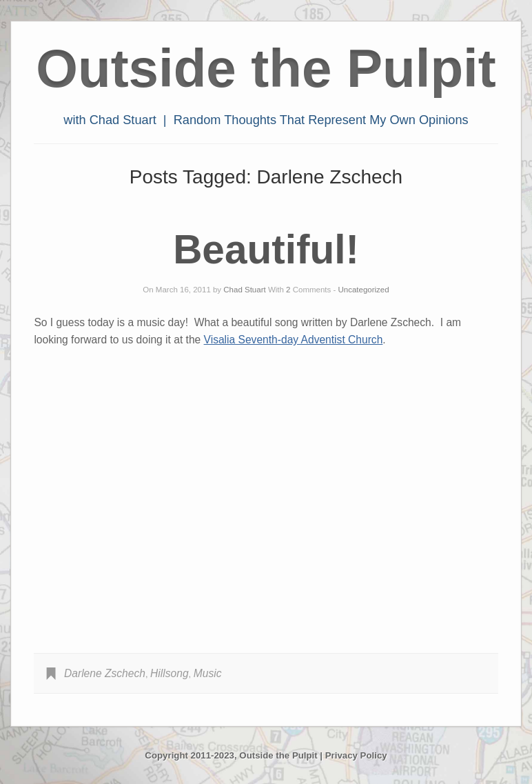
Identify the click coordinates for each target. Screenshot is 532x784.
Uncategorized (364, 290)
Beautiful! (266, 249)
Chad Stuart (244, 290)
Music (208, 673)
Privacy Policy (356, 755)
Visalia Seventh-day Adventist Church (294, 340)
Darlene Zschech (105, 673)
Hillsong (169, 673)
